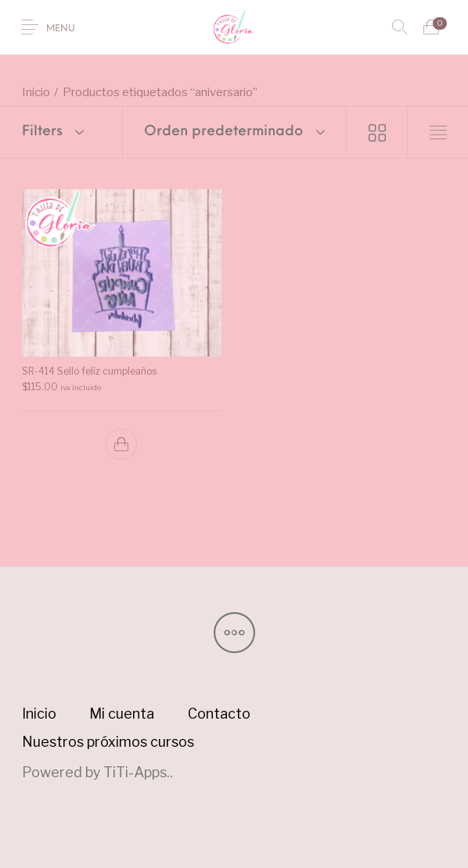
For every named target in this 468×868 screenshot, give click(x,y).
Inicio (36, 92)
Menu (61, 29)
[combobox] (235, 132)
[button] (121, 444)
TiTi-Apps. (137, 772)
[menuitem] (39, 714)
